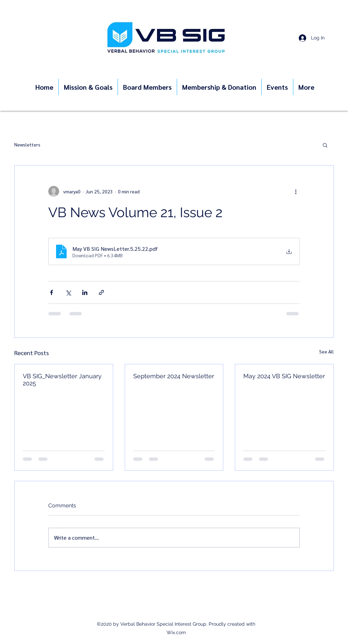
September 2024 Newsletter (174, 376)
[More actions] (296, 191)
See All (326, 351)
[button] (325, 145)
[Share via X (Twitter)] (68, 292)
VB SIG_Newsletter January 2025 (62, 380)
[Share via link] (101, 292)
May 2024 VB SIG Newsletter (284, 376)
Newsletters (27, 144)
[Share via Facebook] (51, 292)
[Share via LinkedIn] (85, 292)
